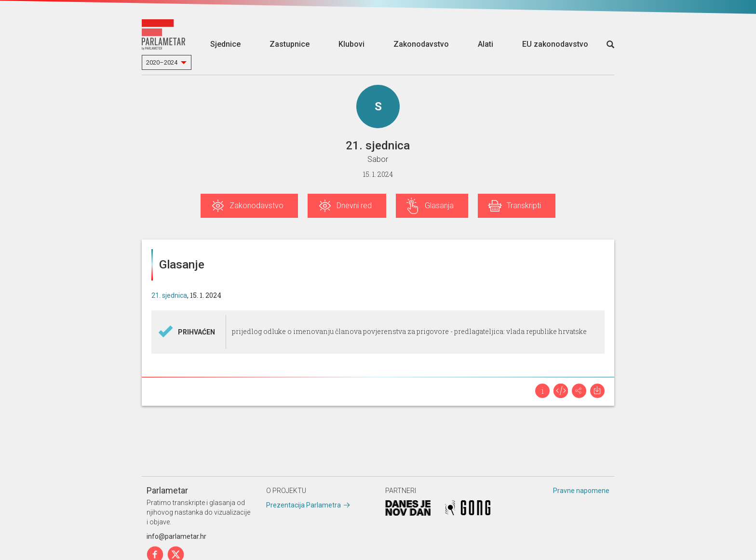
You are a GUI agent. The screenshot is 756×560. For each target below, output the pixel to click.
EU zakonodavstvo (555, 44)
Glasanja (439, 206)
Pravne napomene (581, 491)
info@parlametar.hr (176, 536)
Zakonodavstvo (421, 44)
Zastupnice (290, 44)
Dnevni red (354, 206)
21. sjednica (169, 295)
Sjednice (225, 44)
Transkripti (524, 206)
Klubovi (351, 44)
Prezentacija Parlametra (304, 505)
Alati (486, 44)
